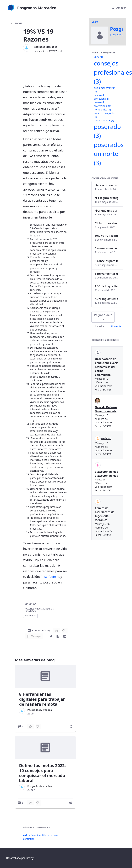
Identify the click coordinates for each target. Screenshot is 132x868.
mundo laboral (104, 120)
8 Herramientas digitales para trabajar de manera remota (42, 699)
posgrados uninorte (109, 154)
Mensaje (34, 636)
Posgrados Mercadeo (45, 47)
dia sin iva (31, 604)
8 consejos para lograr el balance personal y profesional (106, 261)
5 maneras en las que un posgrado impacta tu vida (106, 248)
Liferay (30, 858)
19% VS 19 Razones (106, 236)
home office (102, 110)
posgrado (30, 616)
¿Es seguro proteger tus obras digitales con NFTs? (106, 198)
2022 (98, 57)
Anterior (100, 326)
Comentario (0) (39, 630)
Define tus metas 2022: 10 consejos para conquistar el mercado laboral (42, 773)
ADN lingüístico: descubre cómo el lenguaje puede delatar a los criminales (106, 299)
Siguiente (116, 326)
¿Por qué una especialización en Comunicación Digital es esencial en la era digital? (106, 211)
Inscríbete (49, 577)
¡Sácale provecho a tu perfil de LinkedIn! (106, 185)
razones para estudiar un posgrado (39, 610)
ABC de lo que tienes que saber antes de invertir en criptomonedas (106, 286)
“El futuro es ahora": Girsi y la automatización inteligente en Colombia (106, 223)
